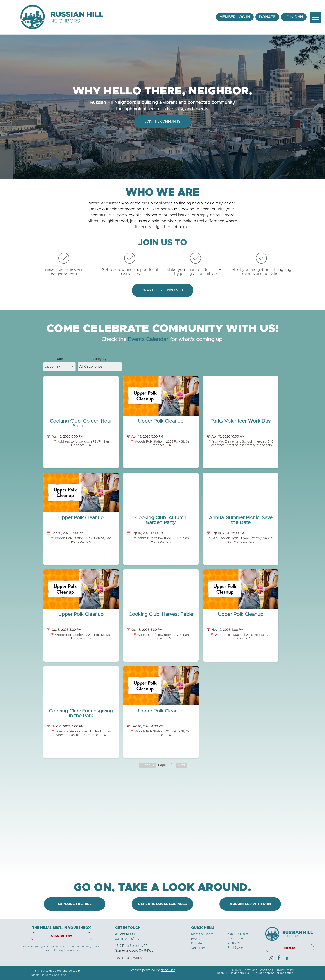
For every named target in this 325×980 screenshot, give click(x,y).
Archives (233, 943)
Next (181, 765)
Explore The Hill (239, 934)
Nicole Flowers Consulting (49, 975)
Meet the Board (202, 934)
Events (196, 939)
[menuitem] (235, 17)
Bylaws (236, 970)
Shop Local (235, 938)
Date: (60, 359)
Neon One (168, 970)
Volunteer (198, 948)
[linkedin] (287, 958)
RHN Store (235, 948)
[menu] (315, 18)
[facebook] (279, 958)
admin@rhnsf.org (127, 939)
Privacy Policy (285, 970)
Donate (197, 944)
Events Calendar (148, 340)
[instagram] (271, 958)
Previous (148, 765)
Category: (100, 359)
